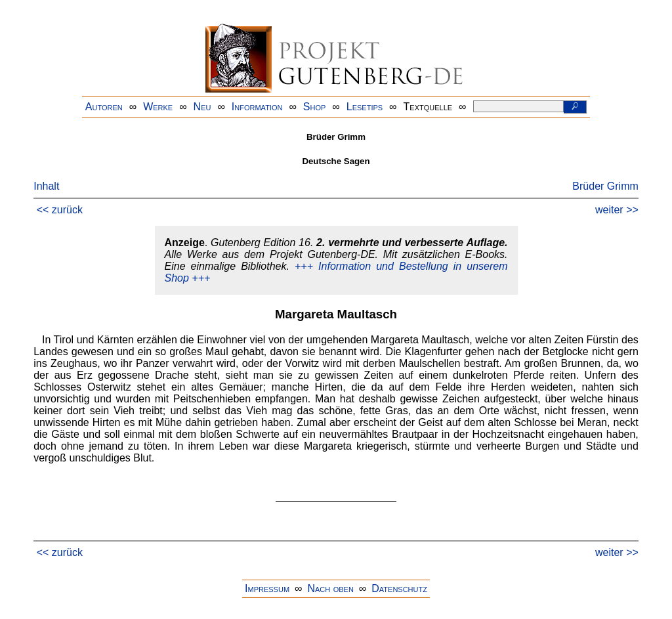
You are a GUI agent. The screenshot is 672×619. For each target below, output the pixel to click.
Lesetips (365, 107)
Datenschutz (399, 588)
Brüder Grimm (605, 186)
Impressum (267, 588)
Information (257, 107)
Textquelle (428, 107)
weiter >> (617, 210)
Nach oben (330, 588)
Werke (158, 107)
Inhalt (46, 186)
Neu (202, 107)
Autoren (104, 107)
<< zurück (60, 210)
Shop (315, 107)
